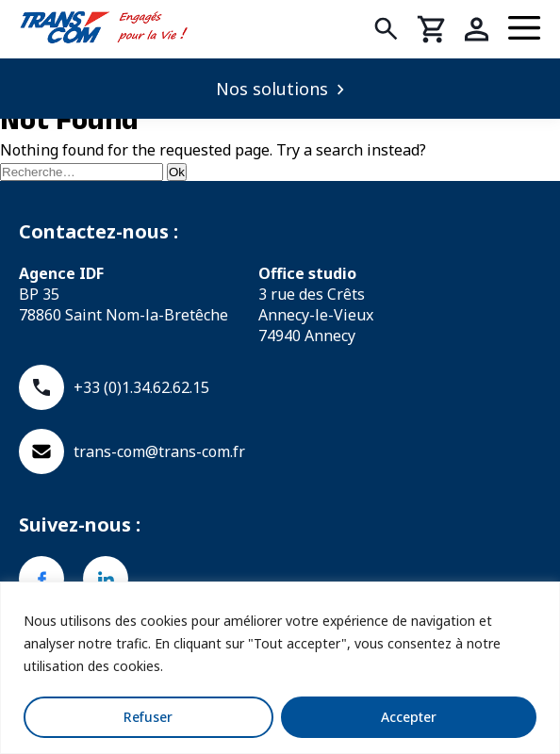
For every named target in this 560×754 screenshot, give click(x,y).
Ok (177, 172)
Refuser (148, 717)
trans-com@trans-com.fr (132, 451)
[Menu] (525, 29)
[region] (280, 668)
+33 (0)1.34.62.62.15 (114, 387)
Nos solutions (272, 89)
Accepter (409, 717)
